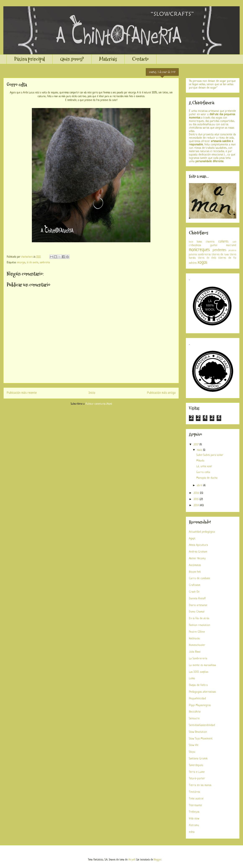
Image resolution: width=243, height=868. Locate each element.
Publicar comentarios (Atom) (99, 404)
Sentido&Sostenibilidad (202, 725)
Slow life (194, 745)
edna (192, 832)
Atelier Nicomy (197, 558)
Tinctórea (195, 792)
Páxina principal (30, 59)
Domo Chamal (197, 612)
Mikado (200, 461)
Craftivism (195, 585)
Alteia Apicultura (198, 545)
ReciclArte (195, 712)
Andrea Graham (198, 552)
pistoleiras (232, 250)
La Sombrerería (198, 659)
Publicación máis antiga (161, 393)
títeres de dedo (207, 258)
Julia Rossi (195, 652)
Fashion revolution (200, 625)
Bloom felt (195, 572)
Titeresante (195, 805)
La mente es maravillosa (202, 665)
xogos (202, 263)
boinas (199, 242)
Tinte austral (196, 799)
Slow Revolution (198, 732)
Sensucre (194, 719)
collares (223, 242)
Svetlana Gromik (198, 759)
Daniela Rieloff (197, 599)
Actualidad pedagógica (202, 532)
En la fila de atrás (199, 618)
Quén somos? (72, 59)
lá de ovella (33, 263)
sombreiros (45, 263)
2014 (197, 505)
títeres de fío (227, 258)
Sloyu (192, 752)
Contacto (140, 59)
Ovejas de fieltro (198, 685)
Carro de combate (200, 578)
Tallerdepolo (196, 765)
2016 (197, 493)
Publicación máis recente (22, 393)
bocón (191, 242)
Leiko (192, 678)
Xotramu (194, 825)
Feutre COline (197, 632)
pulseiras (193, 255)
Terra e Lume (197, 772)
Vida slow (194, 819)
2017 (196, 445)
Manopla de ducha (207, 478)
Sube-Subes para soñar (210, 455)
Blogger (158, 860)
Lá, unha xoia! (204, 466)
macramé (231, 245)
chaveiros (210, 242)
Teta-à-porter (197, 779)
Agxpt (192, 539)
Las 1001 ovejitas (199, 672)
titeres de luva (220, 255)
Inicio (92, 393)
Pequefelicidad (197, 699)
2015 (196, 499)
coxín (234, 242)
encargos (21, 263)
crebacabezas (195, 245)
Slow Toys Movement (201, 739)
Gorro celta (203, 472)
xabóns (193, 263)
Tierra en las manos (200, 785)
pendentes (219, 250)
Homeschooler (197, 645)
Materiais (108, 59)
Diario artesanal (198, 605)
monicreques (199, 250)
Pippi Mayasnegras (200, 705)
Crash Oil (194, 592)
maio (200, 450)
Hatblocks (194, 639)
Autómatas (195, 565)
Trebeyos (194, 812)
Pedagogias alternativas (202, 692)
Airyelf (132, 860)
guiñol (214, 245)
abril (200, 485)
